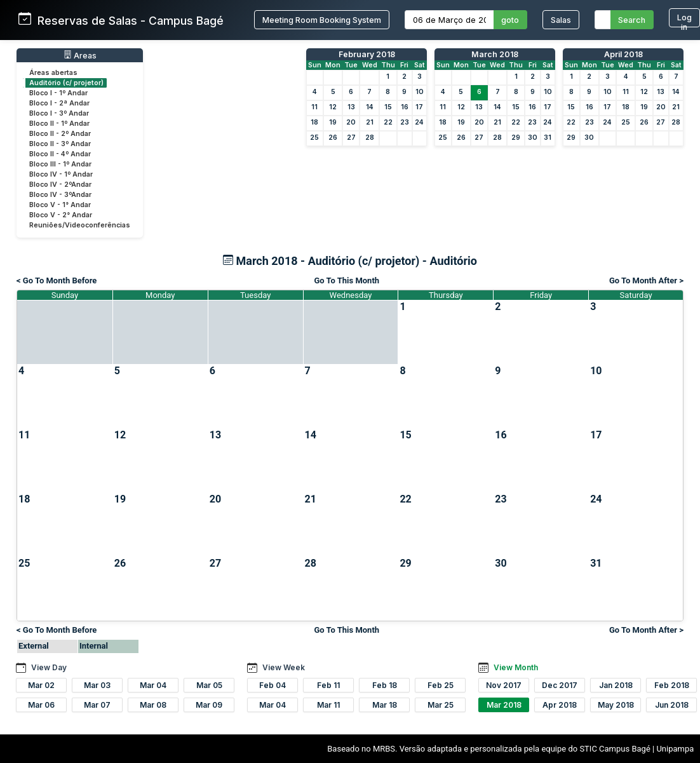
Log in (684, 20)
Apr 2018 (560, 705)
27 (351, 138)
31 (548, 138)
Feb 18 (385, 685)
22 (388, 122)
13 (351, 107)
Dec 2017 (560, 685)
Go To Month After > (646, 280)
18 (314, 122)
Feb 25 (441, 685)
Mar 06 (41, 705)
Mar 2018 (504, 705)
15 (388, 107)
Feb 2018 (672, 685)
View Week (284, 667)
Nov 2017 (504, 685)
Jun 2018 (672, 705)
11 (314, 107)
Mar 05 (209, 685)
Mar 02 (41, 685)
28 (370, 138)
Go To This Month (347, 280)
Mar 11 (328, 705)
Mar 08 (153, 705)
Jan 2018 (616, 685)
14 (370, 107)
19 (333, 122)
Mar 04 (153, 685)
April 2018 (623, 54)
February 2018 (367, 54)
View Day (49, 667)
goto (510, 20)
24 (419, 122)
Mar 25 (441, 705)
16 (405, 107)
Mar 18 (385, 705)
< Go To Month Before (57, 280)
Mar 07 (97, 705)
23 (405, 122)
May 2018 (616, 705)
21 (370, 122)
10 (420, 92)
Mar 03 (97, 685)
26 (333, 138)
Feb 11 (328, 685)
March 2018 (495, 54)
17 (419, 107)
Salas (561, 20)
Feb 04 (273, 685)
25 (314, 138)
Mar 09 (209, 705)
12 (333, 107)
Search (632, 20)
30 (533, 138)
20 (351, 122)
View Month (516, 667)
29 (516, 138)
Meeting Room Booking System (322, 20)
